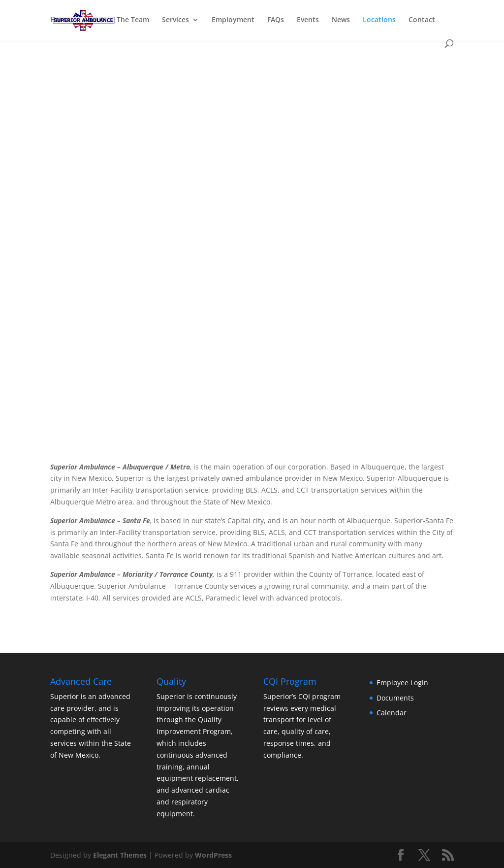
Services (175, 20)
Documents (395, 698)
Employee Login (402, 683)
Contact (422, 20)
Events (308, 20)
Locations (379, 20)
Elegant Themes (120, 855)
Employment (233, 20)
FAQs (276, 20)
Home (60, 20)
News (341, 20)
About (94, 20)
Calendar (392, 713)
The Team (133, 20)
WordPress (213, 855)
